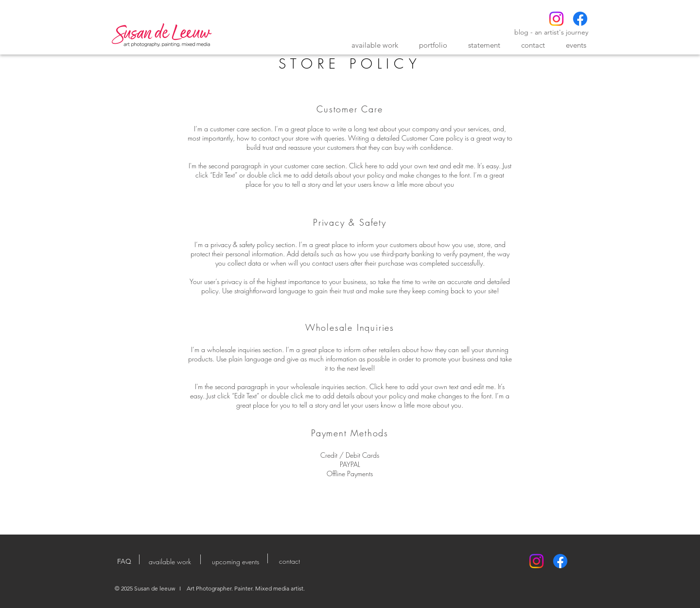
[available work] (170, 562)
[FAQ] (124, 562)
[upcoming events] (236, 562)
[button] (375, 45)
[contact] (289, 561)
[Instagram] (556, 19)
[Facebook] (580, 19)
